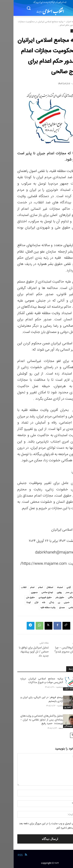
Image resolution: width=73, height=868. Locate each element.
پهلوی (46, 593)
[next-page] (59, 735)
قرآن (23, 603)
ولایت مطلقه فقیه (34, 608)
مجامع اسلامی (61, 608)
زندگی (38, 603)
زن (45, 603)
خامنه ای (63, 603)
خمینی (53, 603)
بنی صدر (56, 593)
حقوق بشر (46, 598)
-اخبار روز (54, 707)
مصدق (48, 608)
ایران (65, 593)
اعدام (19, 587)
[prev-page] (65, 735)
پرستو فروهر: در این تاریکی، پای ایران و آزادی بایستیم (28, 699)
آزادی (55, 587)
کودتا (15, 603)
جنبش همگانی (61, 598)
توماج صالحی (34, 593)
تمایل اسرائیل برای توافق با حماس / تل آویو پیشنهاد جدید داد (20, 652)
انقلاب (10, 587)
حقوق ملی (17, 598)
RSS (7, 855)
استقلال (36, 587)
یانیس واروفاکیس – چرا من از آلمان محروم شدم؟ (55, 650)
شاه (30, 603)
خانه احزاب (57, 22)
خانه (67, 22)
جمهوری (21, 593)
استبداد (46, 587)
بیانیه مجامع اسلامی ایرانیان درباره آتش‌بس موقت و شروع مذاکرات (28, 681)
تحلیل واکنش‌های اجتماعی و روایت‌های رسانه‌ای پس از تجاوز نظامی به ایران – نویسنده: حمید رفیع (28, 720)
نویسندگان (55, 726)
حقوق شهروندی (32, 598)
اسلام (27, 587)
